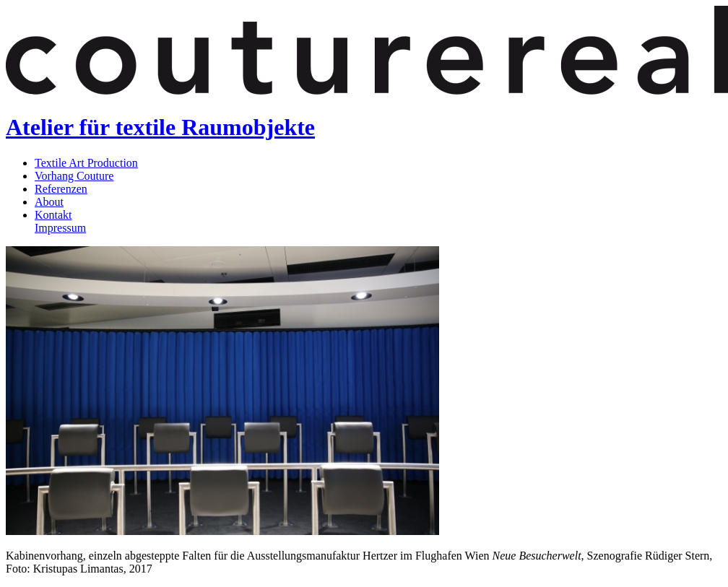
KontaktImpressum (60, 221)
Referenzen (61, 189)
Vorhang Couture (74, 176)
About (49, 202)
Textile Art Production (86, 163)
